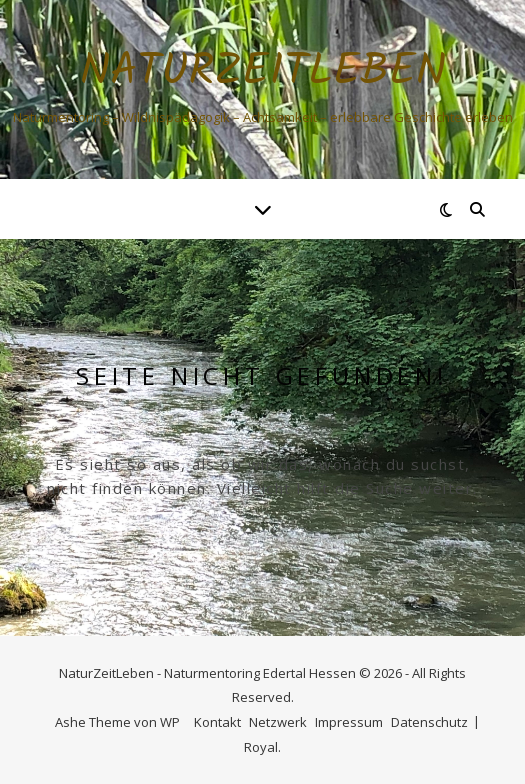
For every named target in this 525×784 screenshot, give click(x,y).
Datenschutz (429, 722)
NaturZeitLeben (263, 72)
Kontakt (217, 722)
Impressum (349, 722)
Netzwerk (278, 722)
